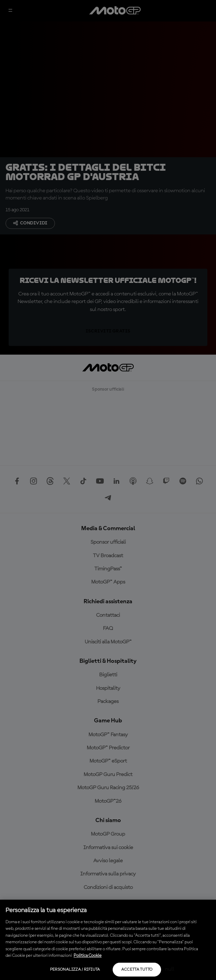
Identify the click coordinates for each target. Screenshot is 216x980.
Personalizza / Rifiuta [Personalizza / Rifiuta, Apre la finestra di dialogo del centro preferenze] (75, 970)
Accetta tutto (137, 970)
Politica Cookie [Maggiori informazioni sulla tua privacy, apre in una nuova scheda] (88, 956)
